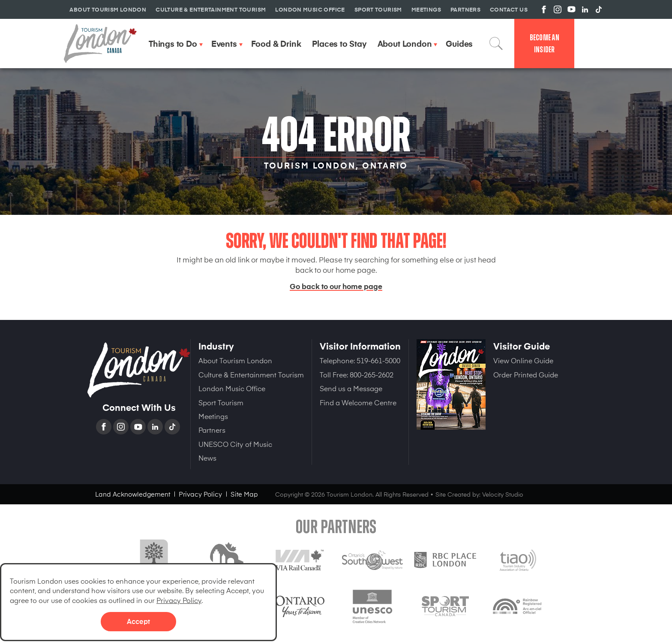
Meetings (213, 416)
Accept (138, 621)
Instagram (122, 427)
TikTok (173, 427)
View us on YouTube (571, 9)
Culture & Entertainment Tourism (251, 374)
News (207, 458)
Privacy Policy (179, 600)
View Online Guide (523, 360)
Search (496, 43)
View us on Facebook (544, 9)
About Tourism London (235, 360)
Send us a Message (351, 388)
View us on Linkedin (585, 9)
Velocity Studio (503, 494)
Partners (212, 430)
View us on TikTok (599, 9)
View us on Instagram (558, 9)
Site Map (244, 494)
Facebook (105, 427)
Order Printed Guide (526, 374)
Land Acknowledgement (133, 494)
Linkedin (156, 427)
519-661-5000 (378, 360)
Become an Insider (544, 44)
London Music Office (232, 388)
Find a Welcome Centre (358, 402)
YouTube (139, 427)
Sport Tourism (221, 402)
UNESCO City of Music (235, 444)
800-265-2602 (372, 374)
